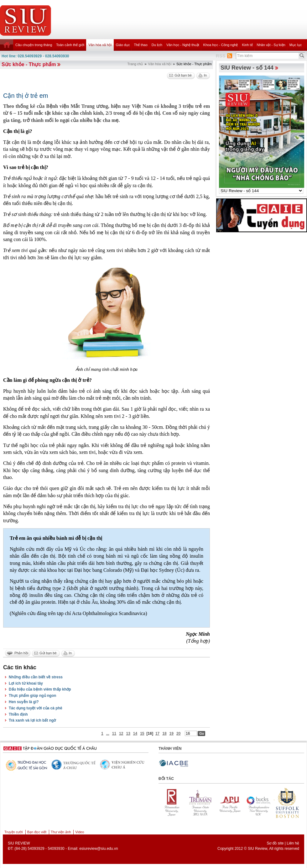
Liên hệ (293, 843)
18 (164, 734)
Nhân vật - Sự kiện (271, 45)
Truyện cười (14, 832)
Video (80, 832)
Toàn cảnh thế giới (70, 45)
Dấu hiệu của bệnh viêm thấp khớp (40, 689)
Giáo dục (123, 45)
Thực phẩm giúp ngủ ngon (32, 696)
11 (114, 734)
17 (157, 734)
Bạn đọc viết (37, 832)
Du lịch (157, 45)
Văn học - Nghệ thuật (183, 45)
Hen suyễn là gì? (24, 702)
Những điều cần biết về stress (36, 677)
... (108, 734)
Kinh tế (247, 45)
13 (128, 734)
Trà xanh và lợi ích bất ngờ (32, 720)
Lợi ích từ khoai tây (26, 683)
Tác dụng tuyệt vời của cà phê (36, 708)
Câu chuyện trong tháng (34, 45)
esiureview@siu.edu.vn (99, 849)
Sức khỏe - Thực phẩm (29, 64)
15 (142, 734)
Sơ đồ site (275, 843)
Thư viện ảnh (61, 832)
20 (178, 734)
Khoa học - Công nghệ (221, 45)
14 (135, 734)
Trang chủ (135, 64)
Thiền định (18, 714)
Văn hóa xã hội (100, 45)
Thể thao (140, 45)
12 (121, 734)
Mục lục (296, 45)
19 (172, 734)
